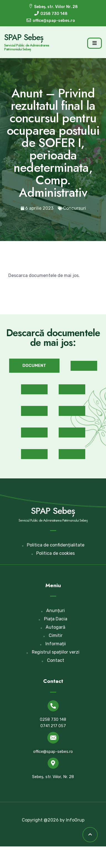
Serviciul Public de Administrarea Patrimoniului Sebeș (27, 47)
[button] (34, 366)
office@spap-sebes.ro (53, 752)
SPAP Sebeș (24, 37)
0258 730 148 (53, 720)
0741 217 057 (53, 726)
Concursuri (75, 208)
